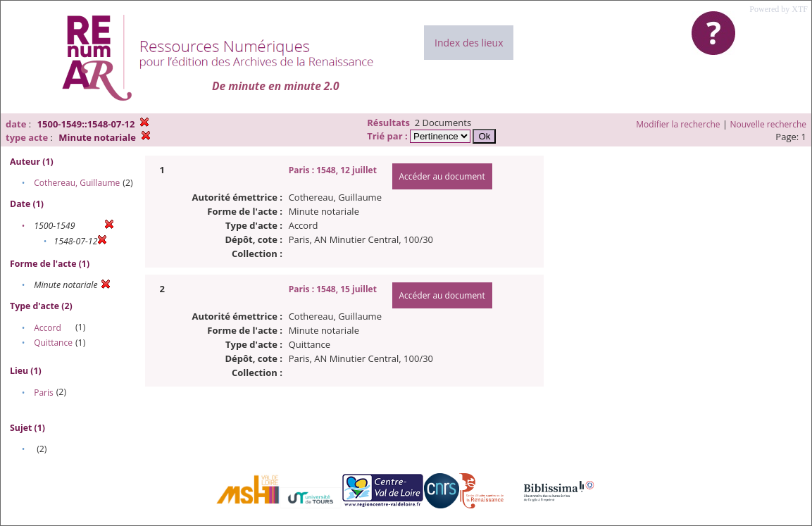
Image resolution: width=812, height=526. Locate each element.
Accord (48, 328)
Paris (44, 393)
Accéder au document (442, 176)
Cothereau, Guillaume (77, 183)
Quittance (53, 343)
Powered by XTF (779, 9)
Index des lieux (469, 43)
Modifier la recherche (678, 124)
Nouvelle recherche (769, 124)
